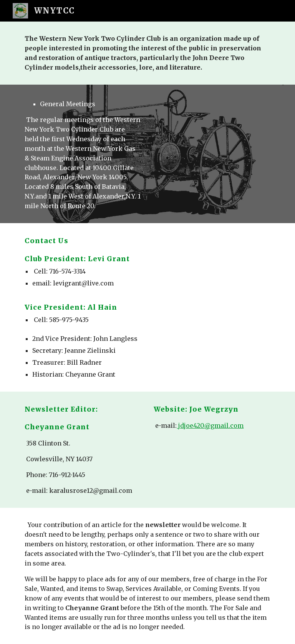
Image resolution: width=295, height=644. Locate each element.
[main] (147, 53)
